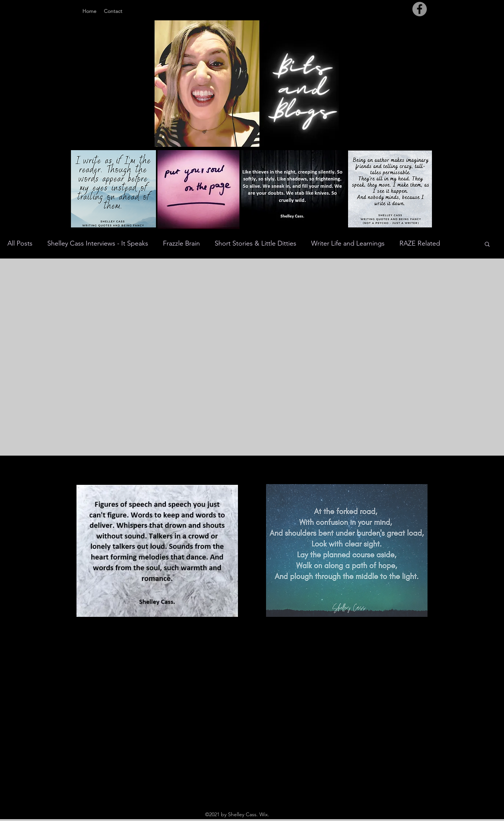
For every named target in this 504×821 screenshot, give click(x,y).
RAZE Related (420, 243)
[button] (487, 245)
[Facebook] (420, 9)
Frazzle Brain (181, 243)
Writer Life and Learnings (348, 243)
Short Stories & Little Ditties (256, 243)
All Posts (20, 243)
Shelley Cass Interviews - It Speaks (98, 243)
